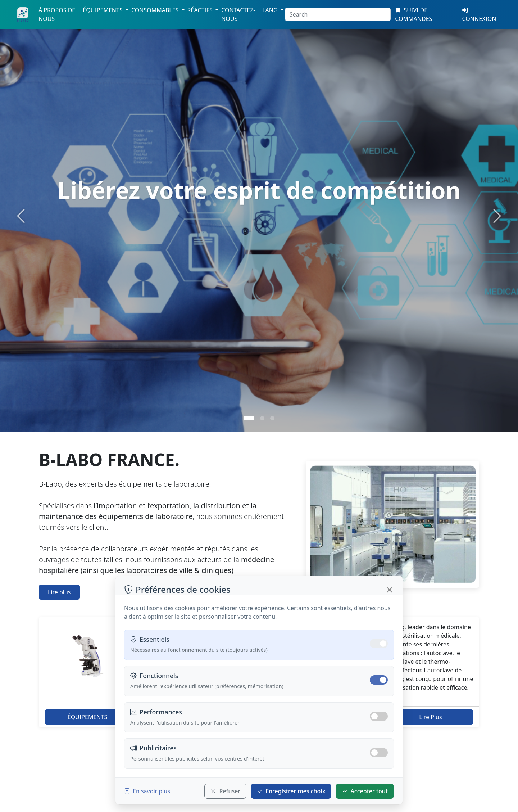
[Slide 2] (262, 418)
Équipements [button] (103, 10)
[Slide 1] (249, 418)
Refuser (225, 791)
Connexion (479, 15)
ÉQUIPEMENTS (87, 717)
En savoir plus (147, 791)
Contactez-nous (238, 14)
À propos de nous (57, 14)
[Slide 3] (272, 418)
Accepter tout (365, 791)
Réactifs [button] (201, 10)
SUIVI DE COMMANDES (414, 14)
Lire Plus (430, 717)
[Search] (338, 14)
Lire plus (59, 592)
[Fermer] (390, 590)
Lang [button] (271, 10)
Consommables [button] (156, 10)
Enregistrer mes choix (291, 791)
